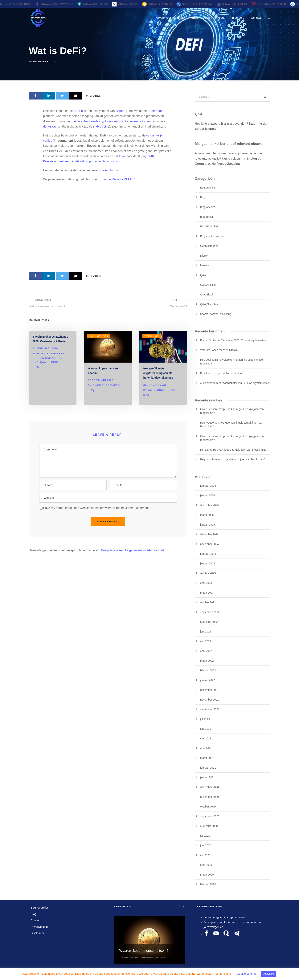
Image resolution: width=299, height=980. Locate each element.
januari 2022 (208, 680)
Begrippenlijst (208, 188)
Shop (195, 18)
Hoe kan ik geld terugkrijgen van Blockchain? (240, 450)
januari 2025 (208, 525)
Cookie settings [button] (247, 974)
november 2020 (209, 797)
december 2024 (209, 534)
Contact (256, 18)
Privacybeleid (39, 927)
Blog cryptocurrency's (213, 236)
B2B (207, 18)
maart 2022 (207, 661)
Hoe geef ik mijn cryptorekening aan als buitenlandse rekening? (158, 373)
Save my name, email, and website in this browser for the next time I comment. (96, 508)
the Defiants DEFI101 (121, 179)
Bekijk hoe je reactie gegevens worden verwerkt (133, 550)
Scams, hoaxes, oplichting (216, 314)
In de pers (238, 18)
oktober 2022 (208, 602)
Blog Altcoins (208, 207)
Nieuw (204, 256)
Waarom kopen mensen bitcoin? (219, 350)
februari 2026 (208, 486)
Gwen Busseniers (51, 354)
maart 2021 (207, 758)
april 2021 (206, 748)
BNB (155, 4)
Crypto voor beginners (170, 18)
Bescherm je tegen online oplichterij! (222, 373)
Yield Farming (112, 170)
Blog (203, 197)
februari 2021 (208, 768)
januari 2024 (208, 563)
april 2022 (206, 651)
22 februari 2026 (45, 348)
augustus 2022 (209, 622)
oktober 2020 (208, 807)
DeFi (79, 111)
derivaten (49, 126)
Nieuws (148, 336)
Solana (230, 4)
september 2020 (210, 816)
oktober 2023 (208, 573)
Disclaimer (37, 933)
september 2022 (210, 612)
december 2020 (209, 787)
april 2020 (206, 865)
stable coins (101, 126)
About (221, 18)
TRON (265, 4)
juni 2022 (206, 632)
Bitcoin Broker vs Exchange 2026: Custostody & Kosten (233, 340)
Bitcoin (9, 4)
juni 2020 (206, 845)
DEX (124, 121)
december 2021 (209, 690)
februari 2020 (208, 884)
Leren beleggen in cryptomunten (224, 917)
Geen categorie (49, 358)
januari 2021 (208, 777)
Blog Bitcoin (207, 217)
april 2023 (206, 583)
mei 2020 (206, 855)
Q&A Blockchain (210, 304)
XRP (124, 4)
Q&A (35, 362)
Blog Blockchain (210, 226)
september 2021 (210, 709)
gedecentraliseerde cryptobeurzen (96, 121)
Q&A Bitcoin (49, 362)
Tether (92, 4)
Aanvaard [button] (269, 974)
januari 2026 (208, 495)
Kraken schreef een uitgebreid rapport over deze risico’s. (81, 161)
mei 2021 (206, 738)
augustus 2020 (209, 826)
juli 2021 (205, 719)
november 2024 (209, 544)
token (123, 156)
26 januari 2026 (155, 385)
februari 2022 (208, 670)
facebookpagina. (229, 164)
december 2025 (209, 505)
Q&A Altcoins (208, 285)
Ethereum (155, 111)
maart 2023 (207, 593)
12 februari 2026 (100, 380)
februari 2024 (208, 554)
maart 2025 (207, 515)
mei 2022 (206, 641)
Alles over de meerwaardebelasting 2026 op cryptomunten (235, 383)
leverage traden (140, 121)
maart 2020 (207, 875)
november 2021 (209, 700)
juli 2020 (205, 836)
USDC (191, 4)
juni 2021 (206, 729)
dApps (120, 111)
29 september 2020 (42, 62)
